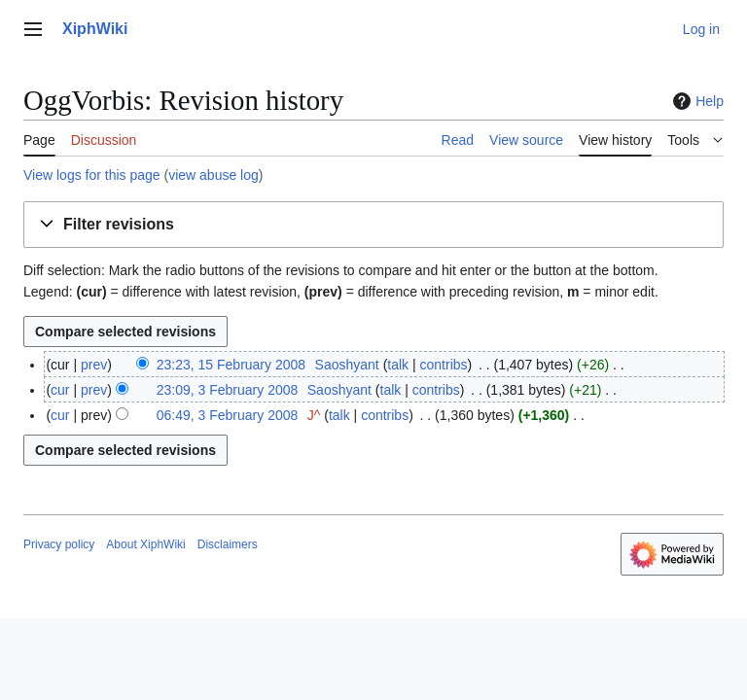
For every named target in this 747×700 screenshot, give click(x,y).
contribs (444, 365)
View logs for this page (92, 175)
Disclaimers (228, 544)
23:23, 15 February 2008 (231, 365)
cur (60, 390)
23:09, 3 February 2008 (228, 390)
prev (94, 365)
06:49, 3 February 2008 (228, 415)
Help (696, 101)
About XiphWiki (145, 544)
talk (398, 365)
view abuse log (213, 175)
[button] (373, 225)
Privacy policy (59, 544)
